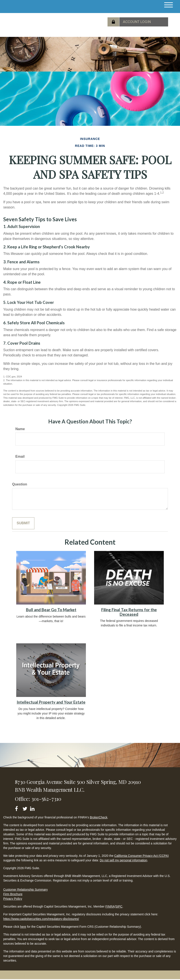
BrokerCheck (99, 817)
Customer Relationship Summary (25, 890)
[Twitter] (25, 808)
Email (20, 456)
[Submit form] (23, 523)
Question (20, 484)
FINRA (110, 906)
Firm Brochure (13, 894)
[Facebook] (18, 808)
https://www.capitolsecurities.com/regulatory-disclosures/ (41, 919)
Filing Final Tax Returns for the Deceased (129, 612)
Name (20, 429)
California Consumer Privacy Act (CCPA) (141, 856)
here (23, 927)
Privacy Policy (13, 899)
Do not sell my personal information (123, 860)
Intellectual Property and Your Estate (51, 702)
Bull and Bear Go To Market (51, 610)
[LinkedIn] (33, 808)
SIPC (119, 906)
